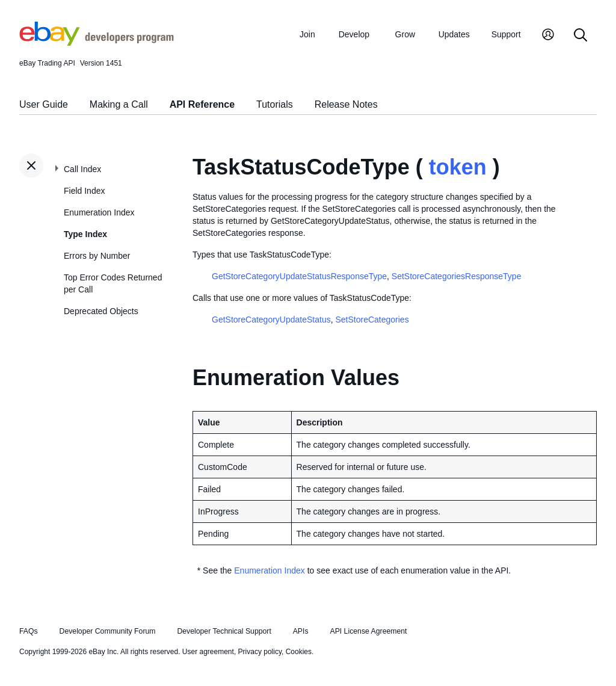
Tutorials (275, 104)
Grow (405, 34)
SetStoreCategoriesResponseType (457, 276)
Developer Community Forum (108, 631)
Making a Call (119, 104)
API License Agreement (368, 631)
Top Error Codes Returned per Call (113, 283)
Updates (454, 34)
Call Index (82, 169)
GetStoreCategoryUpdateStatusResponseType (299, 276)
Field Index (84, 191)
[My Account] (548, 36)
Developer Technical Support (224, 631)
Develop (354, 34)
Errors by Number (97, 256)
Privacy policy (260, 652)
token (458, 167)
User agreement (208, 652)
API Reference (202, 104)
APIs (301, 631)
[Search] (581, 36)
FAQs (29, 631)
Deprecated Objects (101, 311)
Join (307, 34)
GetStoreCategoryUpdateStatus (271, 320)
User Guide (44, 104)
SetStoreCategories (372, 320)
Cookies (299, 652)
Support (506, 34)
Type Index (85, 234)
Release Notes (346, 104)
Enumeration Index (99, 212)
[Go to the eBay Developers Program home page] (97, 43)
